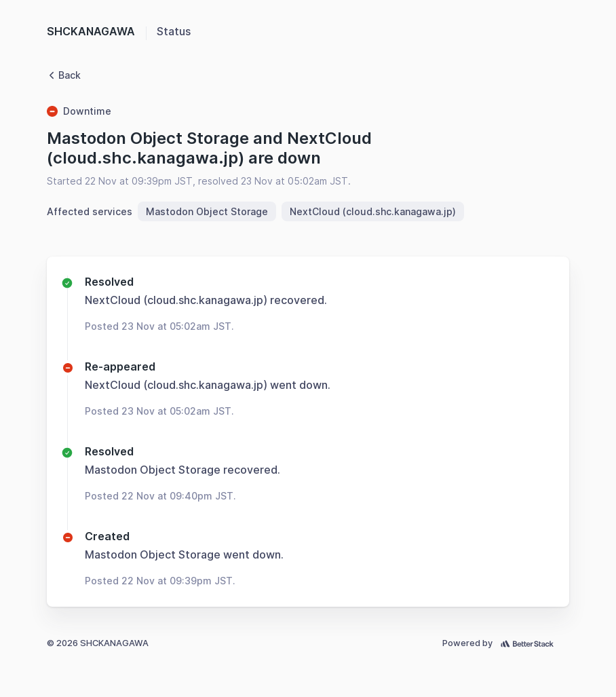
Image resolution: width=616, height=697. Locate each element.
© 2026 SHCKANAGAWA (98, 643)
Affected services (90, 211)
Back (64, 75)
